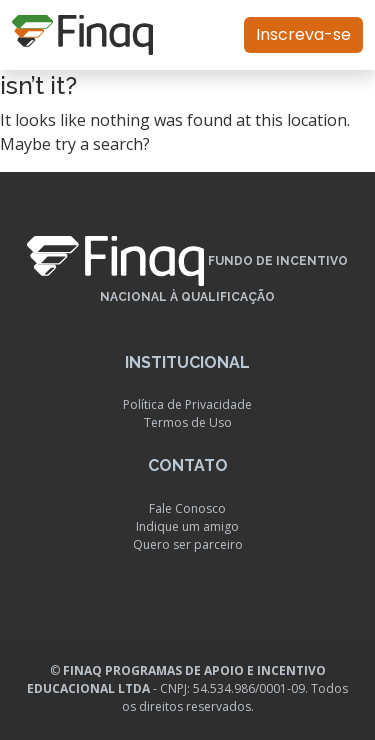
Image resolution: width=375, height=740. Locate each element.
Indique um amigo (187, 526)
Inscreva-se (303, 34)
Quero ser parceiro (188, 544)
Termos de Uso (188, 422)
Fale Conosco (187, 508)
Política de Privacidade (187, 404)
